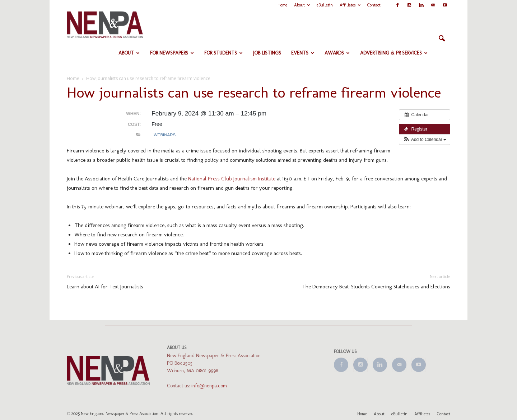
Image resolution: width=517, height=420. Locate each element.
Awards (337, 53)
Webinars (165, 135)
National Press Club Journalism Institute (232, 179)
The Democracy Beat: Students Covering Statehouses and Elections (376, 287)
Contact (374, 5)
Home (282, 5)
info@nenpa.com (209, 386)
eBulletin (325, 5)
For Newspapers (172, 53)
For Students (223, 53)
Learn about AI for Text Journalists (105, 287)
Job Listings (267, 53)
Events (303, 53)
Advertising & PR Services (394, 53)
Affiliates (350, 5)
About (302, 5)
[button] (442, 39)
